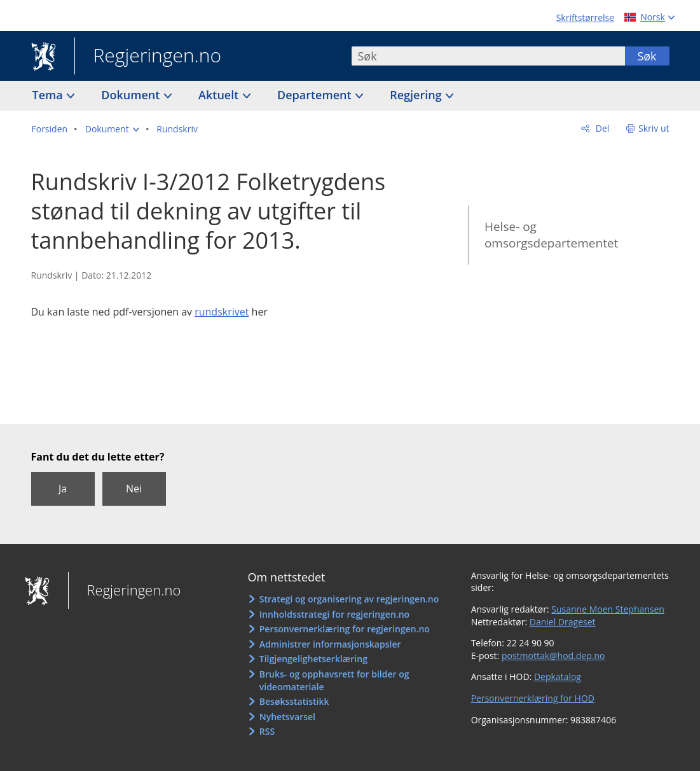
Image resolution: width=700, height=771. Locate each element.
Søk (647, 56)
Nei (134, 489)
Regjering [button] (417, 95)
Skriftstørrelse (585, 17)
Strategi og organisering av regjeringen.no (349, 599)
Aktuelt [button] (220, 95)
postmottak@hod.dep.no (553, 656)
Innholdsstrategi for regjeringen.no (334, 614)
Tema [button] (49, 95)
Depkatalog (558, 677)
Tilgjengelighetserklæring (313, 659)
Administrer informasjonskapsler (330, 644)
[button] (112, 129)
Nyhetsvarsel (287, 717)
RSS (267, 731)
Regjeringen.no (148, 57)
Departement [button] (316, 95)
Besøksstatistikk (294, 701)
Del (601, 128)
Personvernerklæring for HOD (533, 698)
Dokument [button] (132, 95)
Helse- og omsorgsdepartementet (551, 235)
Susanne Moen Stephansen (608, 609)
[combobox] (488, 56)
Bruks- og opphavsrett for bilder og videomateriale (334, 680)
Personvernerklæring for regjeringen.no (345, 629)
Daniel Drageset (563, 622)
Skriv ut (654, 128)
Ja (63, 489)
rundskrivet (222, 312)
